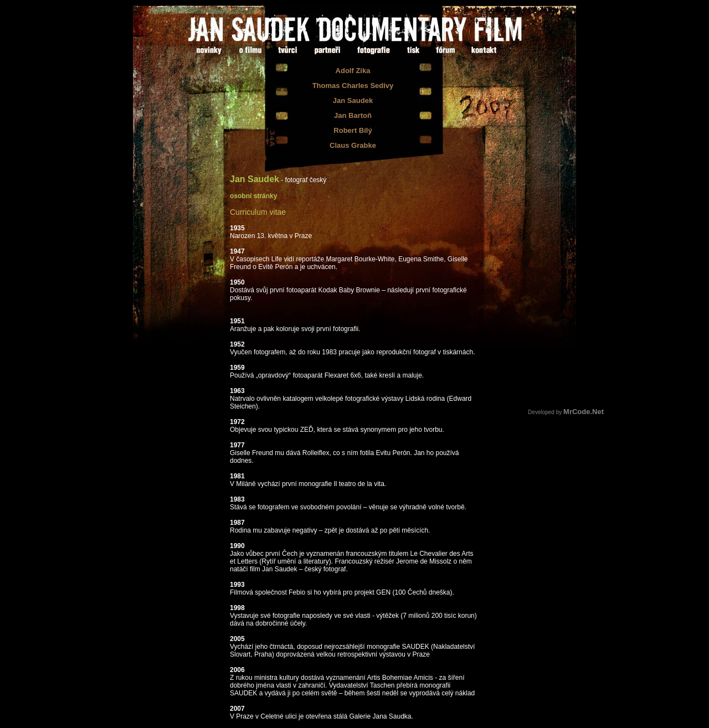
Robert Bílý (353, 130)
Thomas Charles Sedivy (353, 86)
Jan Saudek (353, 100)
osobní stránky (253, 196)
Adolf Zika (353, 71)
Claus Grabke (353, 145)
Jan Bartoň (353, 115)
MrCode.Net (584, 412)
